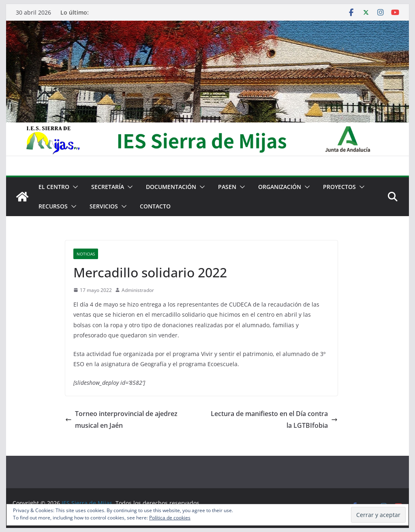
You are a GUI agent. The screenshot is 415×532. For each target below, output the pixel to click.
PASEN (227, 187)
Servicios (104, 206)
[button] (74, 187)
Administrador (138, 290)
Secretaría (108, 187)
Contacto (155, 206)
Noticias (86, 254)
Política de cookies (170, 518)
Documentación (171, 187)
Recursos (53, 206)
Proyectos (339, 187)
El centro (54, 187)
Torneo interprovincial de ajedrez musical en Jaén (121, 419)
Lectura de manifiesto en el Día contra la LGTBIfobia (274, 419)
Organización (280, 187)
